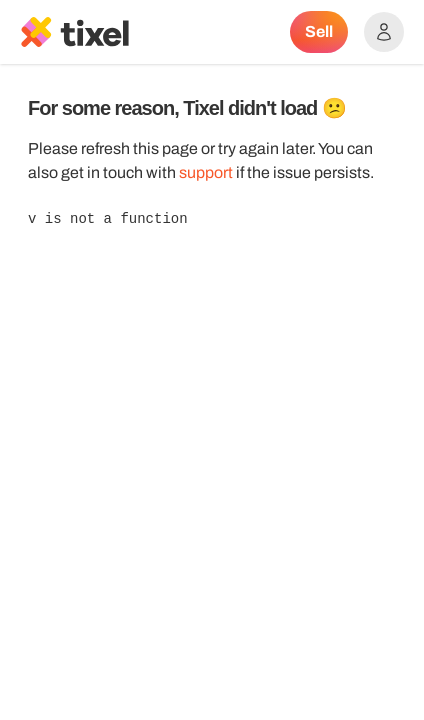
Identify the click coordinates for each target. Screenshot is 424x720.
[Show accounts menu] (384, 32)
